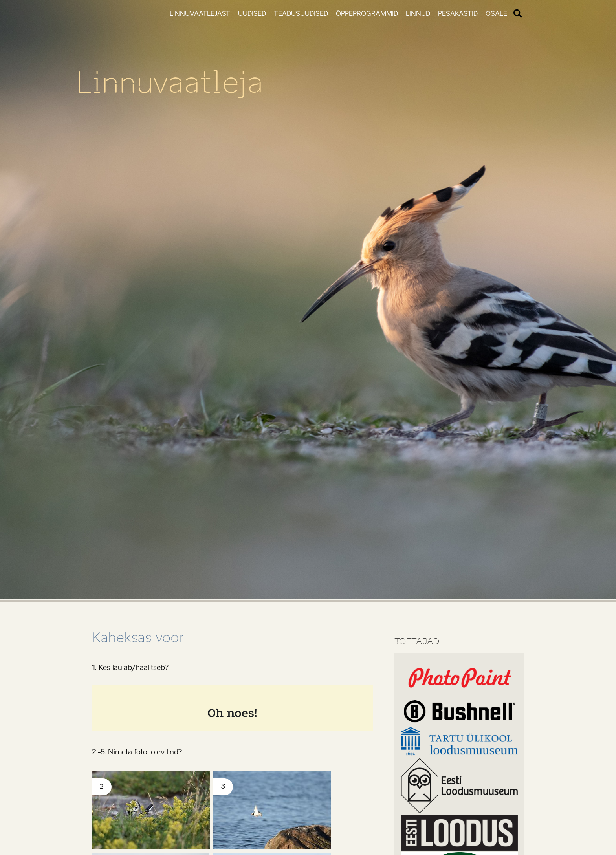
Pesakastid (458, 14)
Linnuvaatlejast (200, 14)
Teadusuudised (301, 14)
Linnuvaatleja (178, 82)
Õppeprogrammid (367, 14)
